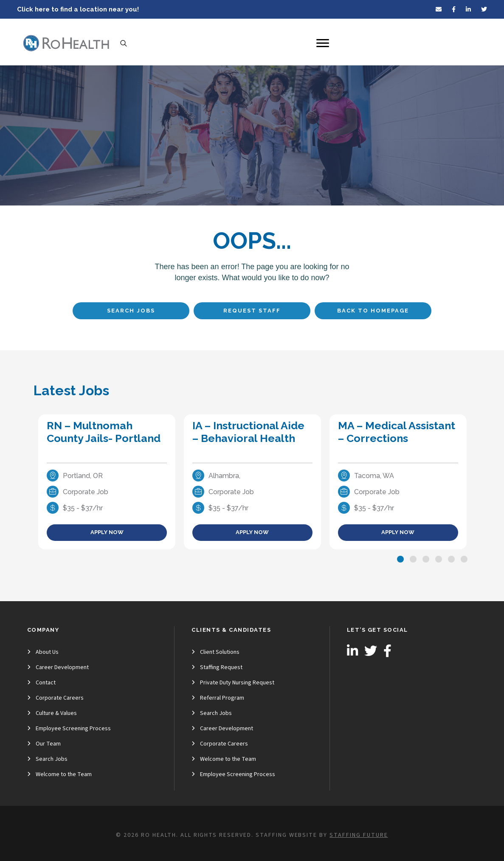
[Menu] (323, 43)
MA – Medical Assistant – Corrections (397, 432)
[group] (107, 482)
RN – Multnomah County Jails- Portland (104, 432)
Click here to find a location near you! (78, 9)
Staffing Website (286, 835)
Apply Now (107, 532)
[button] (400, 559)
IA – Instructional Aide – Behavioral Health (248, 432)
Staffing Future (359, 835)
